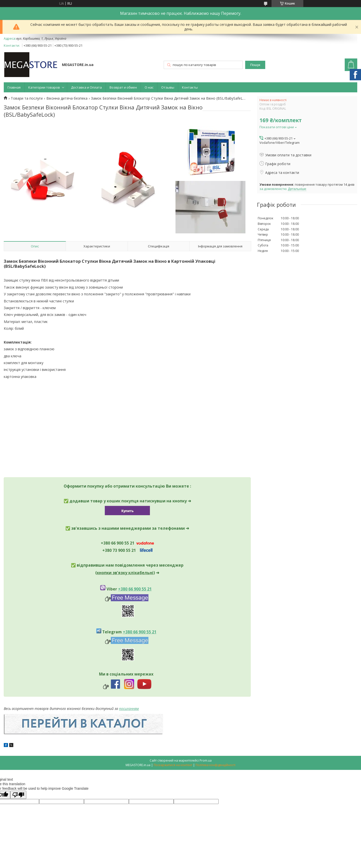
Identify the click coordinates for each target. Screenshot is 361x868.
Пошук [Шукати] (255, 65)
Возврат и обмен (123, 87)
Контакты (190, 87)
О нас (149, 87)
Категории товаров (44, 87)
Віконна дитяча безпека (67, 98)
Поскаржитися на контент (173, 765)
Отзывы (168, 87)
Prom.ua (206, 760)
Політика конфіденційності (215, 765)
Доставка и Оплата (86, 87)
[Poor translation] (18, 795)
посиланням (129, 709)
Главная (14, 87)
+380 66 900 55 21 (135, 589)
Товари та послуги (27, 98)
